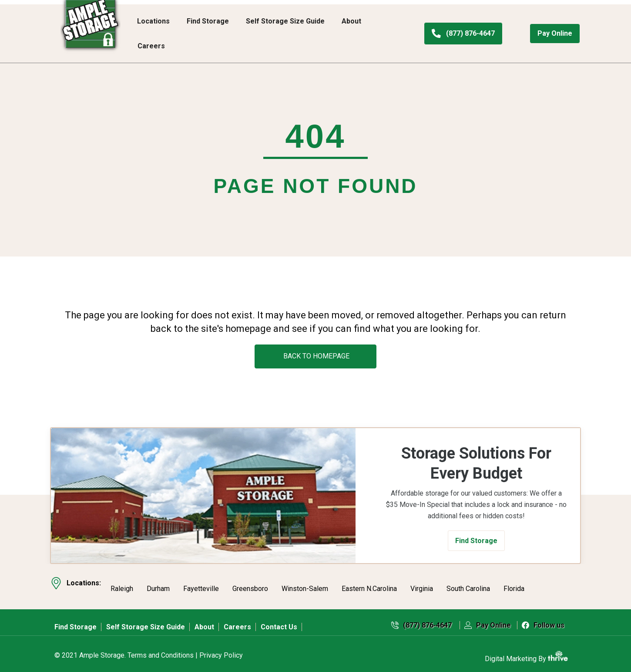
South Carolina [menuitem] (468, 585)
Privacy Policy (221, 648)
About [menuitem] (351, 21)
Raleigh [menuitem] (122, 585)
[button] (476, 541)
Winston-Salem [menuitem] (305, 585)
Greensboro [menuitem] (250, 585)
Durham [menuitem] (158, 585)
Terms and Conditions (161, 648)
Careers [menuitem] (151, 46)
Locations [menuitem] (153, 21)
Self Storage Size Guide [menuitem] (285, 21)
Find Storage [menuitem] (208, 21)
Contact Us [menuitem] (279, 620)
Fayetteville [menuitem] (201, 585)
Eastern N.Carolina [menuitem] (369, 585)
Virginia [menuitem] (422, 585)
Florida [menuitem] (514, 585)
